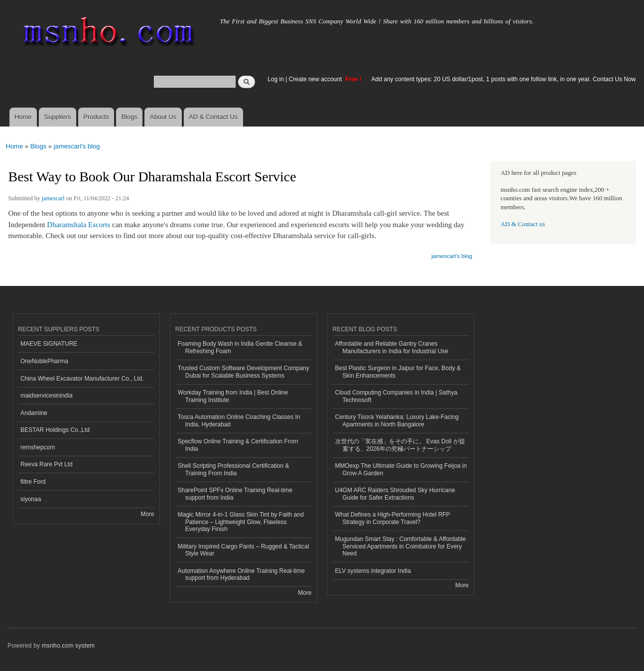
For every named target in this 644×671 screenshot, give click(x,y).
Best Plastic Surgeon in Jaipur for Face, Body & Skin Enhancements (398, 372)
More (147, 514)
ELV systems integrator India (373, 571)
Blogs (129, 117)
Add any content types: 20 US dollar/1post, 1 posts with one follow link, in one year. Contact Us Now (504, 79)
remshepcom (38, 447)
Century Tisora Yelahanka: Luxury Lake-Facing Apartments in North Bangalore (397, 420)
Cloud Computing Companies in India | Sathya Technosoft (396, 396)
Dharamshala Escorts (78, 225)
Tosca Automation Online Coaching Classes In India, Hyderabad (239, 420)
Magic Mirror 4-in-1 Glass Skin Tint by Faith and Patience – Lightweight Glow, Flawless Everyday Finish (241, 522)
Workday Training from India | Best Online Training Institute (233, 396)
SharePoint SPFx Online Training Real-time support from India (235, 494)
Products (96, 117)
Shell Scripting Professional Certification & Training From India (234, 469)
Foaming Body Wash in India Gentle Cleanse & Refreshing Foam (240, 347)
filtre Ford (33, 482)
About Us (163, 117)
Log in (276, 79)
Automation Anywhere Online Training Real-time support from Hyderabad (241, 574)
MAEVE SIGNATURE (49, 344)
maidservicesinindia (47, 396)
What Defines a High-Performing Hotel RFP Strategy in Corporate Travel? (393, 518)
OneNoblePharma (44, 361)
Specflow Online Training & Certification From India (238, 445)
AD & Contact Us (213, 117)
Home (23, 117)
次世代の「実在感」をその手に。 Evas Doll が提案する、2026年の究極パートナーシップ (400, 445)
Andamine (34, 413)
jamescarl (53, 198)
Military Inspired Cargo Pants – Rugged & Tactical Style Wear (244, 550)
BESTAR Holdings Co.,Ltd (55, 430)
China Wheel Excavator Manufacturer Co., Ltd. (82, 379)
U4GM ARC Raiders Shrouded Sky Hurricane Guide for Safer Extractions (395, 494)
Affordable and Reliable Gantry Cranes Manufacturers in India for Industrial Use (392, 347)
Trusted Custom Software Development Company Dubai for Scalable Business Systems (244, 372)
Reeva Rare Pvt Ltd (47, 464)
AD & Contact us (523, 224)
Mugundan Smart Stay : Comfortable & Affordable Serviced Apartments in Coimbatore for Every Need (401, 546)
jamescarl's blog (77, 146)
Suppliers (57, 117)
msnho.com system (68, 646)
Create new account (316, 79)
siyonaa (31, 499)
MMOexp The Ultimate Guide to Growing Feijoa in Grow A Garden (401, 469)
